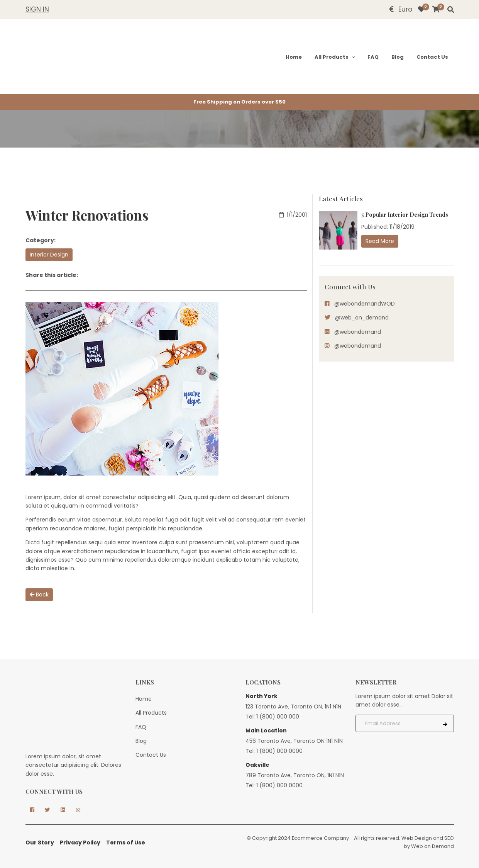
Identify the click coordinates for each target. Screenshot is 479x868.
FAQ (372, 57)
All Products (332, 57)
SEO (449, 838)
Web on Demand (432, 846)
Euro (401, 9)
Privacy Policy (80, 843)
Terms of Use (126, 843)
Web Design (417, 838)
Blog (397, 57)
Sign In (37, 9)
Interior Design (49, 255)
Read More (380, 241)
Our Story (40, 843)
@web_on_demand (362, 318)
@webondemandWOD (365, 304)
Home (293, 57)
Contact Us (432, 57)
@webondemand (358, 332)
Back (39, 595)
